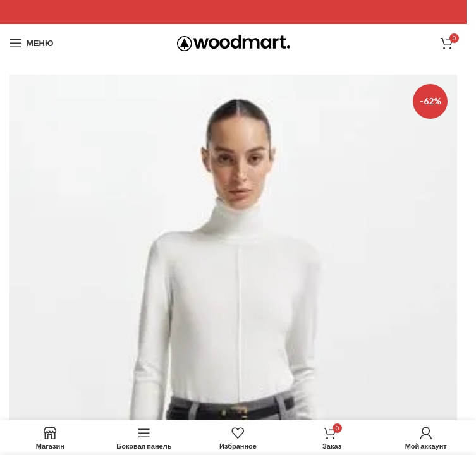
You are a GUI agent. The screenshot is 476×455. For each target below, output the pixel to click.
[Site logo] (234, 42)
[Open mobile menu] (31, 43)
